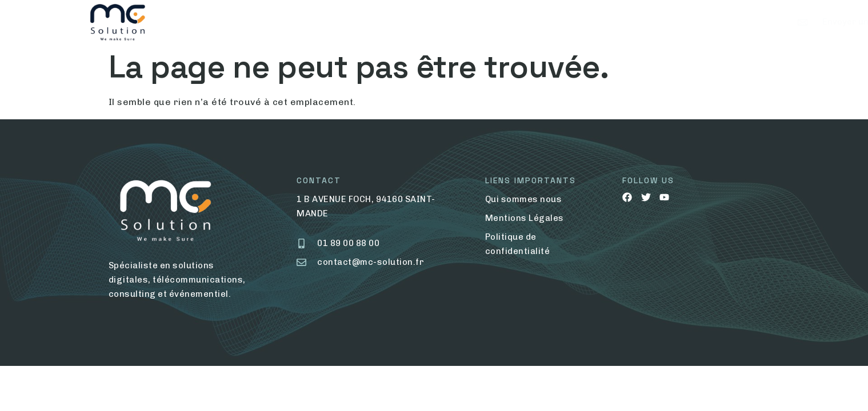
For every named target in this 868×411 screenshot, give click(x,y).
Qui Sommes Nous (266, 22)
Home (195, 22)
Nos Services (363, 22)
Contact (440, 22)
